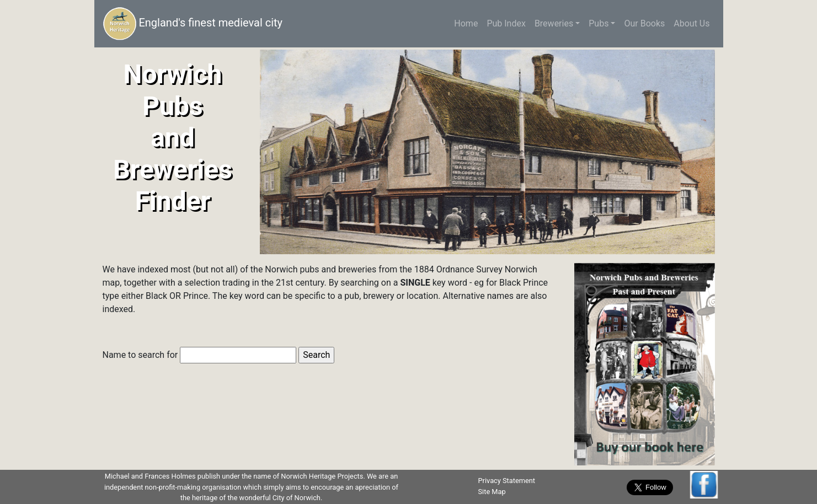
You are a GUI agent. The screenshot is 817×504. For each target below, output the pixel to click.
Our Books (644, 23)
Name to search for (200, 355)
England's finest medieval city (193, 24)
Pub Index (506, 23)
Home (468, 23)
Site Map (492, 492)
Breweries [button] (554, 23)
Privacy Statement (507, 481)
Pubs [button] (599, 23)
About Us (691, 23)
